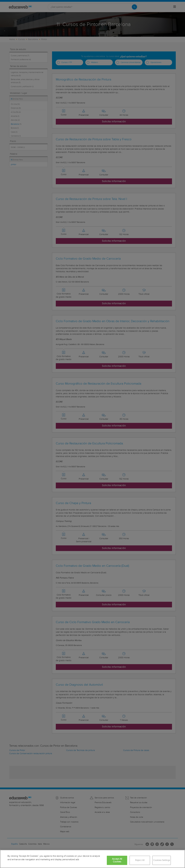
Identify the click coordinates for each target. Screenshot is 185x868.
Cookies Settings (162, 860)
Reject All (140, 860)
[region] (92, 859)
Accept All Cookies (117, 860)
